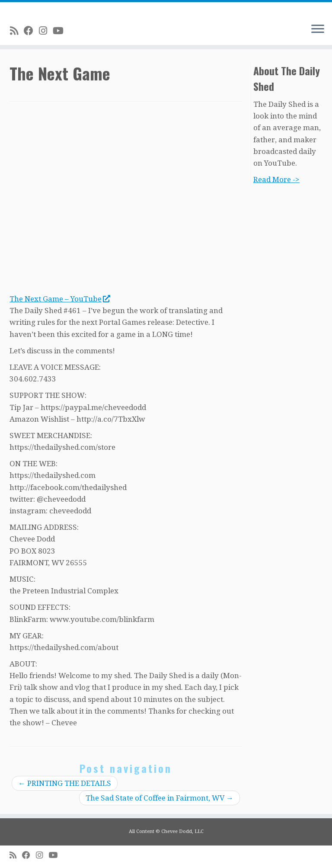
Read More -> (276, 179)
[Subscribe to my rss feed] (17, 31)
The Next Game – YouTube (60, 299)
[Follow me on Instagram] (46, 31)
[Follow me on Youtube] (61, 31)
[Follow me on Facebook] (31, 31)
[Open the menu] (318, 29)
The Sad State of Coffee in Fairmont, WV (160, 798)
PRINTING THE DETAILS (65, 783)
